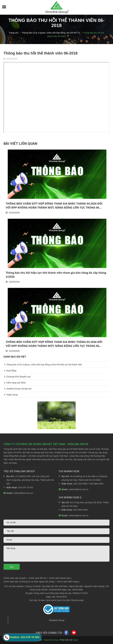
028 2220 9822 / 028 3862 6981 (89, 484)
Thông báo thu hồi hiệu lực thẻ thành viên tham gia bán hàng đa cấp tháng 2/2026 (56, 275)
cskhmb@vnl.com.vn (23, 493)
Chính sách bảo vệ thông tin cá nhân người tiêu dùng (29, 582)
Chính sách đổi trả (38, 578)
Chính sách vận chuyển (15, 578)
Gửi (12, 567)
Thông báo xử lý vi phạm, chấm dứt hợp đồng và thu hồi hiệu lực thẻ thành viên (43, 365)
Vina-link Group (51, 640)
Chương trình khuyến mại (17, 377)
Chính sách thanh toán (60, 578)
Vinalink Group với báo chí (18, 389)
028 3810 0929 (81, 510)
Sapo (76, 640)
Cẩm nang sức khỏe (15, 383)
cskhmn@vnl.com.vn (79, 489)
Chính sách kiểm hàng (68, 582)
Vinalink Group (57, 620)
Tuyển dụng (11, 395)
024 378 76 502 (26, 487)
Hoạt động (10, 371)
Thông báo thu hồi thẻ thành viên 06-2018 (41, 53)
